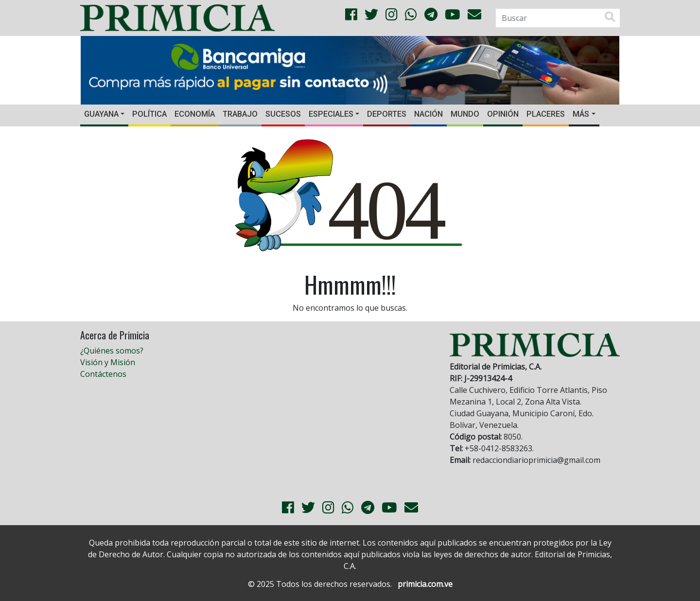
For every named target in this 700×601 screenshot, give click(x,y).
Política (149, 114)
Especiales (331, 114)
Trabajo (240, 114)
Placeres (546, 114)
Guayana (101, 114)
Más (581, 114)
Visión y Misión (108, 362)
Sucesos (283, 114)
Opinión (503, 114)
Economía (195, 114)
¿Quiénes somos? (112, 351)
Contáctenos (103, 374)
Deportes (387, 114)
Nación (429, 114)
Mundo (465, 114)
